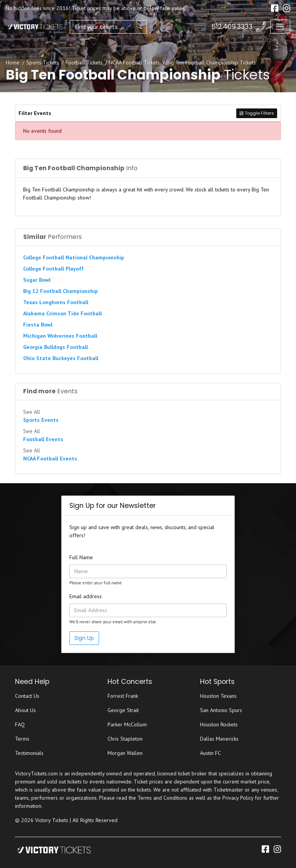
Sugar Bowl (37, 280)
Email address (86, 596)
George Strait (123, 710)
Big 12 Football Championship (61, 291)
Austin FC (210, 753)
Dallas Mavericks (219, 739)
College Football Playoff (53, 269)
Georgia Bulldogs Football (55, 347)
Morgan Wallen (125, 753)
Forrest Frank (123, 696)
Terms (22, 739)
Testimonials (29, 753)
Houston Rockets (219, 724)
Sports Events (41, 420)
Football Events (43, 439)
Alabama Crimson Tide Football (62, 313)
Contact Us (27, 696)
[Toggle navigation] (280, 27)
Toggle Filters (257, 113)
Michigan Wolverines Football (60, 336)
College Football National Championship (74, 257)
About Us (25, 710)
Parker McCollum (127, 724)
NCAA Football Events (50, 459)
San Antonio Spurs (221, 710)
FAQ (20, 724)
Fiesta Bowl (38, 325)
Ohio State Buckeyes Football (61, 358)
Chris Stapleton (125, 739)
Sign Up (84, 638)
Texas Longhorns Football (56, 302)
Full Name (81, 557)
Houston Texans (218, 696)
